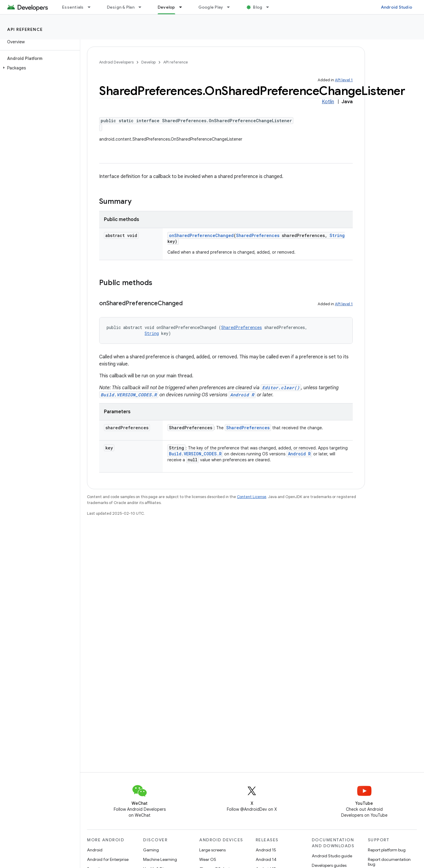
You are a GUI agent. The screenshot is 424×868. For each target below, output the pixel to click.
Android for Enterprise (108, 859)
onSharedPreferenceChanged (201, 235)
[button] (39, 68)
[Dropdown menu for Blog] (270, 7)
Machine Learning (160, 859)
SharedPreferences (258, 235)
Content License (252, 497)
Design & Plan (121, 7)
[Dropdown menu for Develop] (183, 7)
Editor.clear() (281, 388)
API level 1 (344, 80)
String (337, 235)
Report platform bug (387, 850)
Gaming (151, 850)
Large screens (212, 850)
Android (95, 850)
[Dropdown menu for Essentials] (92, 7)
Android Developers (116, 62)
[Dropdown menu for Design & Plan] (143, 7)
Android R (242, 395)
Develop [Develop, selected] (166, 7)
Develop (148, 62)
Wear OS (208, 859)
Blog (258, 7)
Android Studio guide (332, 856)
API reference (25, 29)
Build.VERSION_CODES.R (129, 395)
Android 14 (266, 859)
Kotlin (328, 102)
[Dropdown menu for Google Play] (231, 7)
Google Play (211, 7)
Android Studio (397, 7)
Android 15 (266, 850)
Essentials (73, 7)
